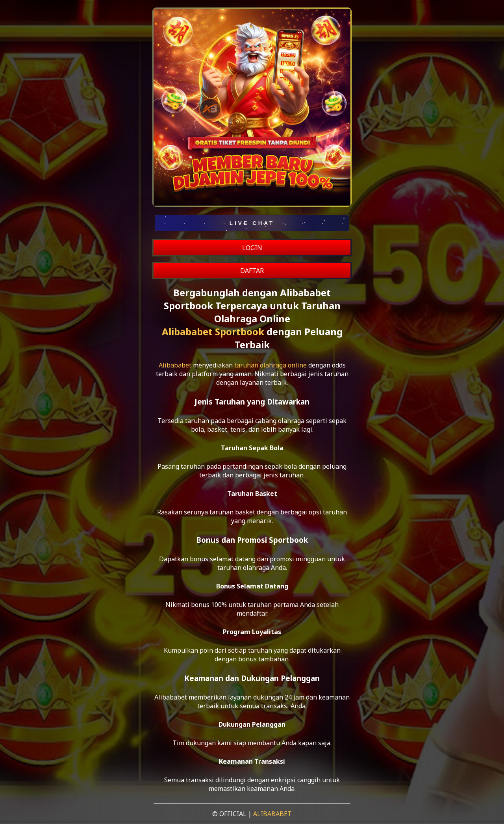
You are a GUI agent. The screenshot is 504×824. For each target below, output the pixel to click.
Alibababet (175, 365)
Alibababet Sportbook (213, 331)
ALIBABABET (272, 814)
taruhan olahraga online (271, 365)
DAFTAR (252, 271)
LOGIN (252, 248)
